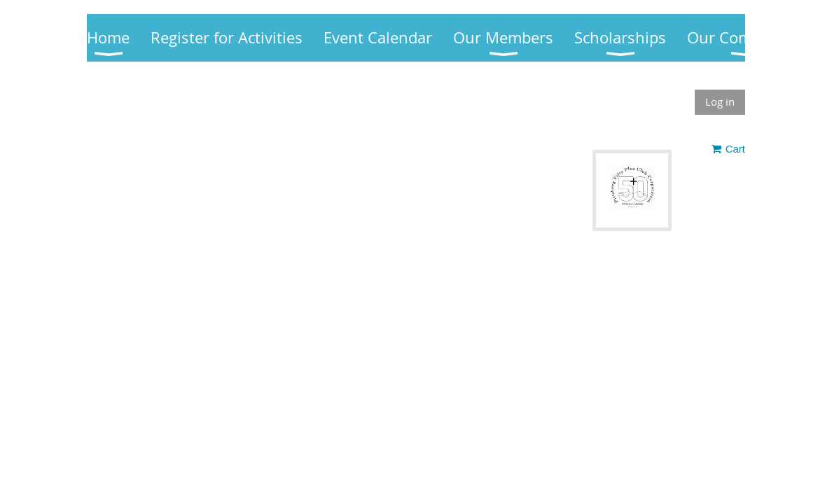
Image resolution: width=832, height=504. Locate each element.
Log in (720, 101)
